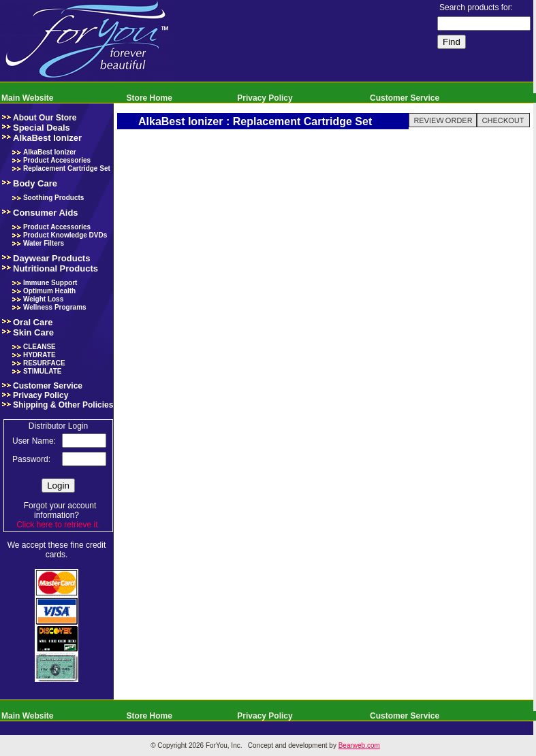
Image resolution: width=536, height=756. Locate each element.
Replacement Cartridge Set (67, 168)
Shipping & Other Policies (63, 405)
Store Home (149, 98)
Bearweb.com (359, 745)
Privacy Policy (265, 98)
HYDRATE (40, 355)
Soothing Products (53, 198)
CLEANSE (40, 347)
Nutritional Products (56, 268)
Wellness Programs (55, 307)
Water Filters (44, 243)
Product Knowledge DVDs (65, 235)
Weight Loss (43, 299)
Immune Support (50, 283)
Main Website (27, 98)
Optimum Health (49, 291)
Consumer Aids (46, 213)
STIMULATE (42, 371)
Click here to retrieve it (57, 525)
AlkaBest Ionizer (47, 138)
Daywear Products (51, 258)
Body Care (35, 183)
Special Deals (42, 128)
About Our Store (45, 118)
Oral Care (33, 322)
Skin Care (33, 332)
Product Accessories (57, 160)
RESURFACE (44, 363)
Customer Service (405, 98)
